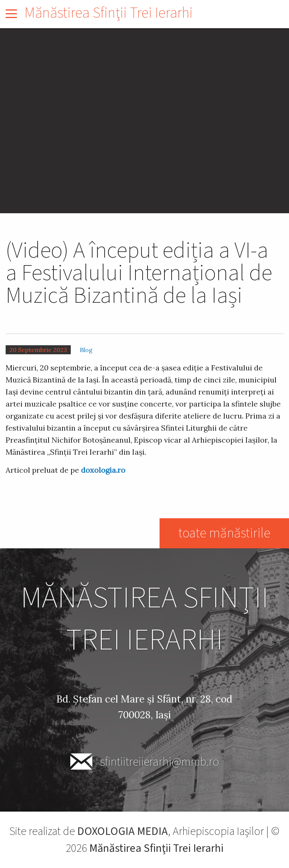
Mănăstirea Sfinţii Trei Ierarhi (109, 13)
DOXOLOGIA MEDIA (122, 831)
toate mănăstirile (224, 533)
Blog (86, 350)
